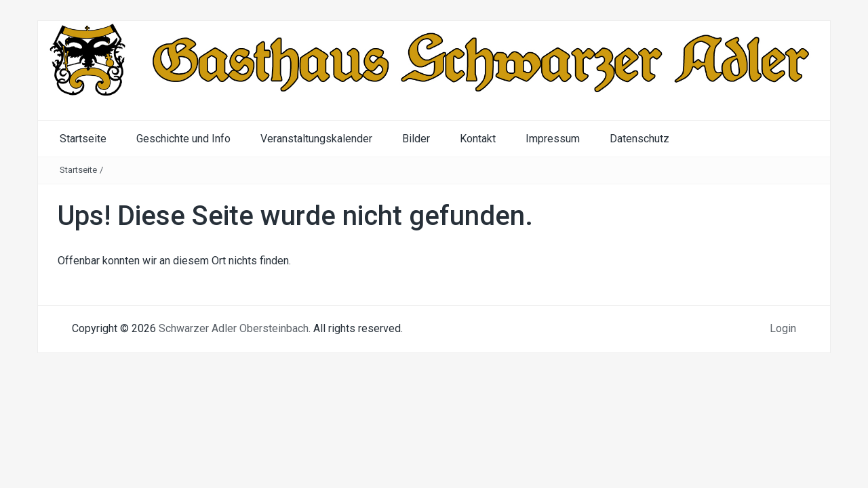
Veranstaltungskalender (316, 139)
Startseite (83, 139)
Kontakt (478, 139)
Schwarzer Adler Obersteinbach (234, 328)
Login (783, 328)
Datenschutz (639, 139)
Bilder (416, 139)
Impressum (553, 139)
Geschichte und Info (183, 139)
